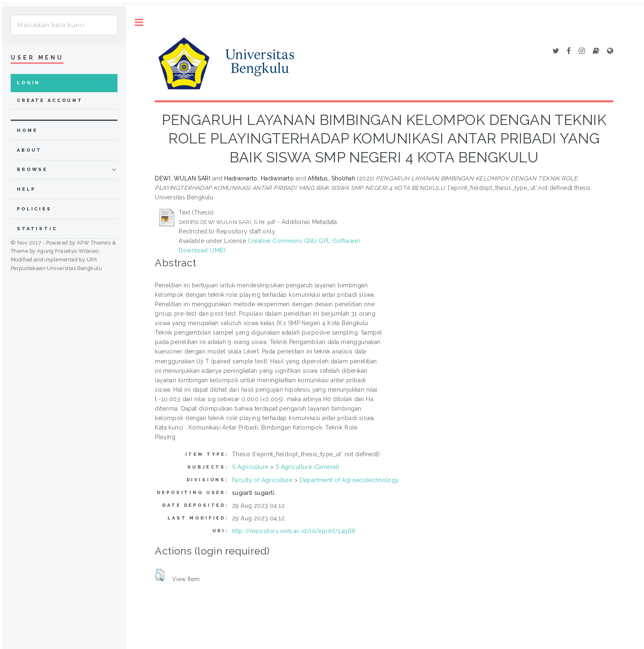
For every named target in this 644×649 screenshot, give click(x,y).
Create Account (50, 100)
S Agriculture (250, 467)
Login (29, 83)
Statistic (37, 229)
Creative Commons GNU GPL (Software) (304, 241)
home (27, 130)
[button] (160, 575)
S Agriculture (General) (308, 467)
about (29, 150)
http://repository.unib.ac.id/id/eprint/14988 (294, 531)
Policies (34, 209)
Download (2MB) (202, 250)
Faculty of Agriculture (262, 480)
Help (26, 189)
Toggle (139, 22)
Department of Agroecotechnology (350, 480)
